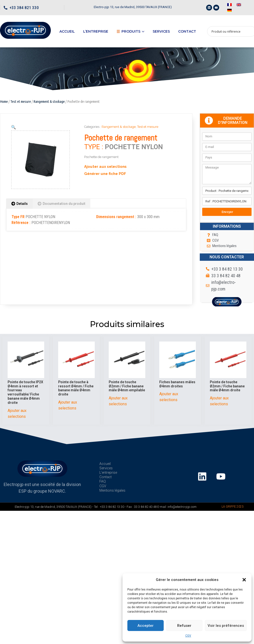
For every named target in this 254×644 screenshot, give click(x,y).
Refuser (184, 626)
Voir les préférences (226, 626)
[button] (244, 580)
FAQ (103, 481)
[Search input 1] (228, 31)
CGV (188, 636)
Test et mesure (21, 101)
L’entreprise (96, 31)
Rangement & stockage (49, 101)
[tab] (20, 204)
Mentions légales (112, 490)
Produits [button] (130, 31)
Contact (187, 31)
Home (4, 101)
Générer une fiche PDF (105, 174)
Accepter (146, 626)
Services (161, 31)
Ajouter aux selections (105, 167)
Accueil (67, 31)
